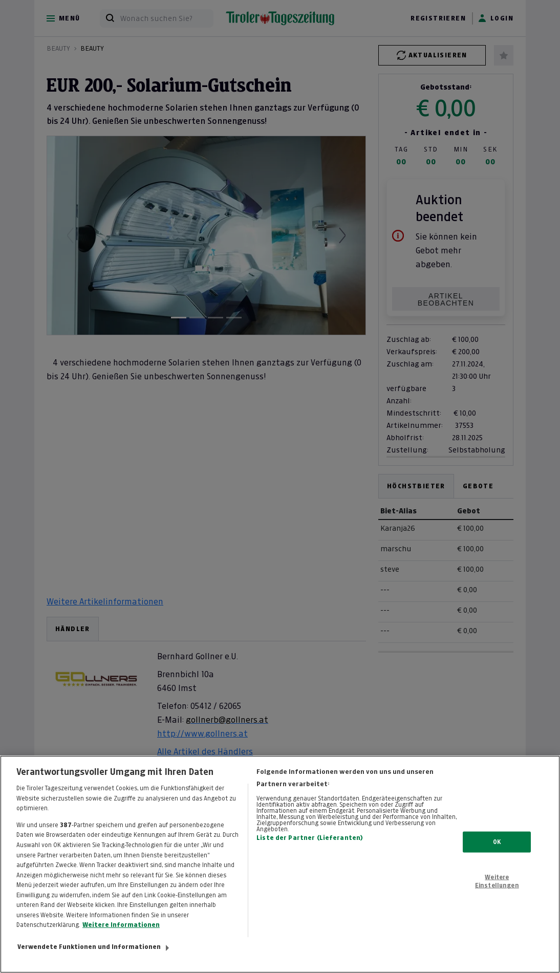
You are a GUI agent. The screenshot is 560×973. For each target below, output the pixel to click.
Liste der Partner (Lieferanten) (310, 838)
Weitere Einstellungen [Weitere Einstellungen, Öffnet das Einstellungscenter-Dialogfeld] (497, 881)
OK (497, 841)
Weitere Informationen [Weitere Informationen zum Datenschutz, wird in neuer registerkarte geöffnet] (121, 925)
